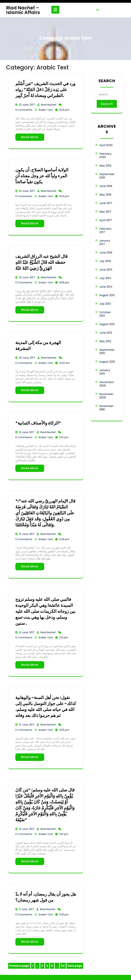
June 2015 (106, 270)
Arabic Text (46, 110)
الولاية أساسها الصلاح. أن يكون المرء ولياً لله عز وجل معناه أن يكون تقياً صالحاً (42, 176)
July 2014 (105, 278)
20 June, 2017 (27, 358)
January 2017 (105, 242)
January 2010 (105, 372)
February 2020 (105, 155)
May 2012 (105, 341)
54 (63, 966)
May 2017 (105, 212)
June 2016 (106, 253)
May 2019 (105, 166)
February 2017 (105, 230)
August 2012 (107, 324)
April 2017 (106, 220)
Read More (30, 137)
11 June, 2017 (26, 909)
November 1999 (106, 408)
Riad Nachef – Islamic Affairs (23, 10)
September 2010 (107, 351)
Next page (75, 966)
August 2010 (107, 362)
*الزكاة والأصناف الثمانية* (38, 423)
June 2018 (106, 186)
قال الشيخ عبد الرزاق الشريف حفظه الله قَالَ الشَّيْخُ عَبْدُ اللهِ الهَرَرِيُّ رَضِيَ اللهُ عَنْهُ (41, 262)
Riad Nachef (49, 105)
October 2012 (105, 314)
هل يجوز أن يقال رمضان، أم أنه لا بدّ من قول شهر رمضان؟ (46, 897)
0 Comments (24, 110)
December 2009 (107, 384)
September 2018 (107, 176)
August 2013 (107, 295)
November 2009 (106, 396)
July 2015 (105, 261)
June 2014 (106, 287)
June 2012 (106, 333)
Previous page (19, 966)
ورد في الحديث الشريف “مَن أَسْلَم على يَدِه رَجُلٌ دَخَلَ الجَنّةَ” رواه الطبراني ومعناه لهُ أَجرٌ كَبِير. (45, 90)
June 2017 (106, 203)
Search (107, 104)
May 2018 (105, 195)
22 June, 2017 (27, 105)
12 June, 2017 (27, 432)
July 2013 (105, 304)
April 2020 (106, 145)
